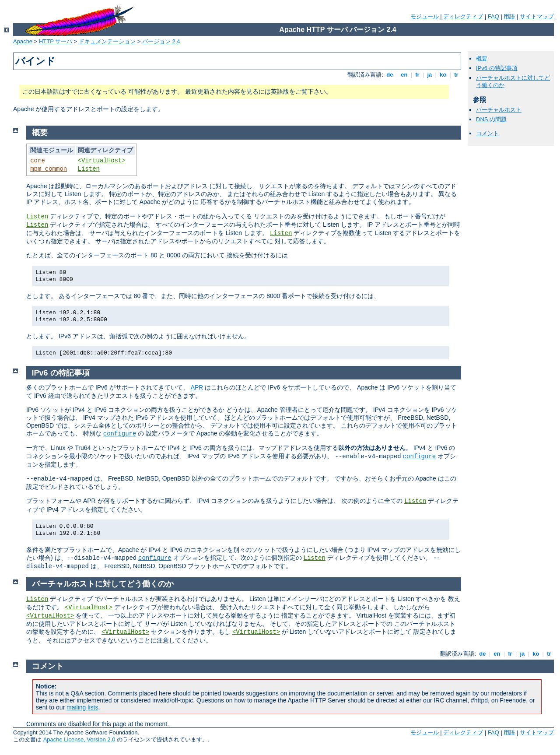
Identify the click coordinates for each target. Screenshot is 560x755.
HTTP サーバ (56, 41)
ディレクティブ (463, 16)
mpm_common (49, 169)
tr (457, 75)
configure (120, 434)
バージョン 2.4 (161, 41)
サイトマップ (537, 16)
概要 (482, 58)
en (404, 75)
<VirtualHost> (102, 161)
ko (443, 75)
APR (197, 387)
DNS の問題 (491, 119)
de (390, 75)
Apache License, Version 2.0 (79, 739)
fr (418, 75)
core (38, 161)
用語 (509, 16)
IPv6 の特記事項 (497, 68)
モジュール (425, 16)
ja (430, 75)
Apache (23, 41)
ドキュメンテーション (107, 41)
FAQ (493, 16)
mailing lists (82, 707)
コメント (487, 133)
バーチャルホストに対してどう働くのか (103, 584)
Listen (89, 169)
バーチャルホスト (499, 110)
